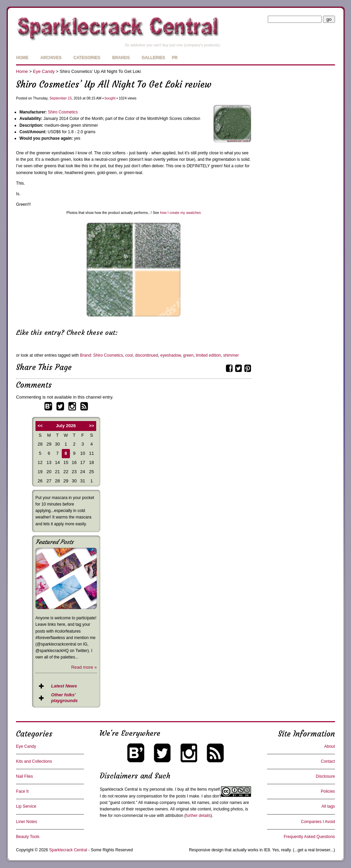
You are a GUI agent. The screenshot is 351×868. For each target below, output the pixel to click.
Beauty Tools (28, 837)
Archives (51, 58)
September (58, 98)
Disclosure (325, 776)
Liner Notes (26, 822)
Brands (121, 58)
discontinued (147, 355)
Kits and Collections (34, 761)
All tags (328, 806)
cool (129, 355)
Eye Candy (44, 71)
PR (175, 58)
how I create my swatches (180, 213)
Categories (87, 58)
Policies (328, 791)
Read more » (84, 667)
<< (40, 426)
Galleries (153, 58)
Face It (22, 791)
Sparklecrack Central (119, 789)
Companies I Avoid (318, 822)
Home (22, 58)
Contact (328, 761)
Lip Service (26, 806)
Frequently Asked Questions (309, 837)
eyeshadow (171, 355)
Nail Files (24, 776)
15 (70, 98)
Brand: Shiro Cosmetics (102, 355)
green (188, 355)
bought (110, 98)
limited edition (208, 355)
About (330, 746)
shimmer (231, 355)
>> (92, 426)
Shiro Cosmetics (63, 112)
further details (198, 816)
